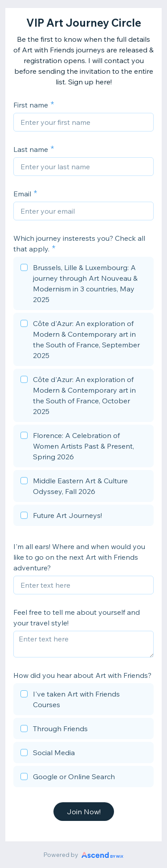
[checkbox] (83, 285)
